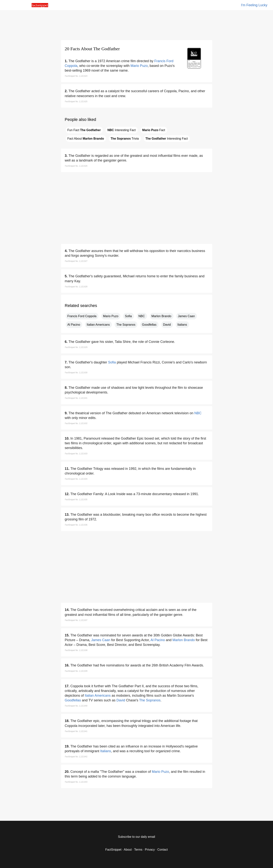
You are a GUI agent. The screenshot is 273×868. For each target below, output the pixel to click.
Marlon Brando (161, 316)
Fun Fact (84, 130)
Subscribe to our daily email (136, 837)
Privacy (150, 850)
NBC (142, 316)
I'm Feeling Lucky (254, 5)
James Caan (186, 316)
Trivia (125, 139)
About (128, 850)
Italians (182, 325)
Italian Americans (98, 325)
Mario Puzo (139, 66)
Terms (138, 850)
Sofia (128, 316)
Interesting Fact (121, 130)
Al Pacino (74, 325)
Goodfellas (149, 325)
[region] (137, 25)
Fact (154, 130)
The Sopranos (126, 325)
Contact (163, 850)
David (167, 325)
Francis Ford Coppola (82, 316)
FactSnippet (113, 850)
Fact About (86, 139)
